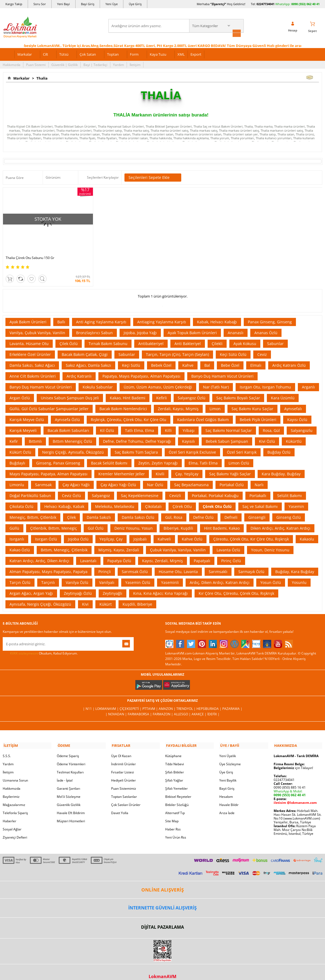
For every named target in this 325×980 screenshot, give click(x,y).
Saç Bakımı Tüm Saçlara (136, 444)
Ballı (61, 314)
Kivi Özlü (267, 433)
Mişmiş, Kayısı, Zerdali (119, 542)
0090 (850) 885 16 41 (290, 779)
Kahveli (164, 531)
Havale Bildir (229, 796)
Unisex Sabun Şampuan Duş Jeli (70, 390)
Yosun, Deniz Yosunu (270, 542)
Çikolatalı (153, 499)
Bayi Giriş (88, 4)
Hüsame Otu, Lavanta (178, 564)
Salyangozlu (302, 423)
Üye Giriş (135, 4)
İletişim (135, 64)
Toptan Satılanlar (124, 788)
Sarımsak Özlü (135, 564)
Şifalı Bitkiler (175, 764)
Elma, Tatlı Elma (203, 455)
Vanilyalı (107, 575)
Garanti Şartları (68, 780)
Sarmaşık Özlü (251, 564)
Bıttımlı (35, 433)
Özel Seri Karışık (242, 444)
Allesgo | (183, 706)
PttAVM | (151, 701)
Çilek (71, 509)
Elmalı (256, 357)
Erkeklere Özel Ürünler (30, 347)
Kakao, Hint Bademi (128, 390)
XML (181, 54)
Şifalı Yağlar (174, 772)
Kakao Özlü (20, 542)
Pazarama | (232, 701)
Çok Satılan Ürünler (126, 796)
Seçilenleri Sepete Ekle (153, 177)
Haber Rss (173, 821)
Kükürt (106, 596)
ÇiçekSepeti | (131, 701)
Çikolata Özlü (21, 499)
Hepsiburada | (209, 701)
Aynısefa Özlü (67, 412)
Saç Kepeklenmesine (140, 488)
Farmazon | (163, 706)
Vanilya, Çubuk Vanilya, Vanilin (37, 325)
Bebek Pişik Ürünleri (258, 412)
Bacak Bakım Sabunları (68, 423)
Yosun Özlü (271, 575)
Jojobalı (140, 531)
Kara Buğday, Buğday (281, 466)
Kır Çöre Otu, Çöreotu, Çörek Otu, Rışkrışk (236, 585)
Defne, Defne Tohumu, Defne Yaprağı (137, 433)
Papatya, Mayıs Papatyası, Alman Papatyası (141, 368)
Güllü (14, 520)
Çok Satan (88, 54)
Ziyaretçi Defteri (15, 829)
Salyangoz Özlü (192, 390)
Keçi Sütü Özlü (233, 347)
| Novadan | (117, 706)
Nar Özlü (155, 477)
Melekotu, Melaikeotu (115, 499)
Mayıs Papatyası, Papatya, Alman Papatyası (49, 466)
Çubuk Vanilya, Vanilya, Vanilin (178, 542)
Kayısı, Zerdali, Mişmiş (162, 553)
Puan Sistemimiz (124, 780)
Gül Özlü (96, 520)
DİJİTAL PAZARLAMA (162, 919)
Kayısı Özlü (297, 412)
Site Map (172, 813)
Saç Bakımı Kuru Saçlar (252, 401)
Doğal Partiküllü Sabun (30, 488)
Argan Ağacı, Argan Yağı (31, 585)
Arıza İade (227, 804)
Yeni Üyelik (228, 747)
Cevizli (175, 488)
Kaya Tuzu (158, 54)
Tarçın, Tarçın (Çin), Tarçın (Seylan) (177, 347)
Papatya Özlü (119, 553)
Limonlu (17, 477)
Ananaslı (236, 325)
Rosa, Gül (271, 423)
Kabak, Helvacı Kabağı (217, 314)
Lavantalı (88, 553)
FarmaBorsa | (140, 706)
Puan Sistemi (36, 64)
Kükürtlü (294, 433)
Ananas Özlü (266, 325)
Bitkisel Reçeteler (178, 788)
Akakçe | (199, 706)
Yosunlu (299, 575)
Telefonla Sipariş (15, 804)
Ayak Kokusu (245, 336)
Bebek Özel (161, 357)
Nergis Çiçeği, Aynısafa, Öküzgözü (73, 444)
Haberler (10, 813)
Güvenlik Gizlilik (69, 796)
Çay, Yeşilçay (187, 466)
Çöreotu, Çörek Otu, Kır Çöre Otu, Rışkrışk (251, 531)
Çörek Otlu (182, 499)
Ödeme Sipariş (68, 747)
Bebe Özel (230, 357)
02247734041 (265, 4)
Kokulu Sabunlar (98, 379)
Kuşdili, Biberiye (137, 596)
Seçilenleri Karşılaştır (103, 177)
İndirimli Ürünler (124, 756)
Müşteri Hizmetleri (71, 813)
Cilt (46, 54)
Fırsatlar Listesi (123, 764)
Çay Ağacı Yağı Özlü (118, 477)
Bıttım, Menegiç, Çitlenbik (64, 542)
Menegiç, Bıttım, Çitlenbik (33, 509)
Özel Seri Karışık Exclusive (192, 444)
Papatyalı (202, 553)
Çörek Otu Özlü (217, 499)
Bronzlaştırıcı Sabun (94, 325)
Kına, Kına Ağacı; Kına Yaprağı (160, 585)
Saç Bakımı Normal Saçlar (229, 423)
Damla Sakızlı (99, 509)
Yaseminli (170, 575)
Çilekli (217, 336)
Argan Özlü (20, 390)
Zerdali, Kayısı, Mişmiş (178, 401)
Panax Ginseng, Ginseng (270, 314)
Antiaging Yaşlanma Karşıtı (162, 314)
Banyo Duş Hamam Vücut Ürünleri (222, 368)
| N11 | (89, 701)
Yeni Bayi (63, 4)
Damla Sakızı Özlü (138, 509)
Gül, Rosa (174, 509)
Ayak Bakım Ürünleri (28, 314)
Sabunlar (275, 336)
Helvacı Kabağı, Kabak (64, 499)
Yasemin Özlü (138, 575)
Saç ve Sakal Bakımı (260, 499)
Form (134, 54)
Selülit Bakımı (290, 488)
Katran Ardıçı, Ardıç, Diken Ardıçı (39, 553)
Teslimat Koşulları (70, 764)
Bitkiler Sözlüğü (177, 796)
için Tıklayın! (293, 759)
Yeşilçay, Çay (111, 531)
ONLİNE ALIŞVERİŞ (162, 881)
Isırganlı (17, 531)
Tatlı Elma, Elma (140, 423)
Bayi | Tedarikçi (95, 64)
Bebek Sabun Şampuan (227, 433)
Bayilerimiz (11, 788)
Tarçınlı (48, 575)
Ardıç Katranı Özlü (289, 357)
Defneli (231, 509)
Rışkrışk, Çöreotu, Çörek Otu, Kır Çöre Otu (129, 412)
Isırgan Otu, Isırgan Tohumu (265, 379)
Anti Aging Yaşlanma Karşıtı (101, 314)
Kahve (188, 357)
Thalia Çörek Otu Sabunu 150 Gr (30, 250)
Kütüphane (173, 747)
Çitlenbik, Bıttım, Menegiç (54, 520)
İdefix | (213, 706)
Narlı (259, 477)
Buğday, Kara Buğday (295, 564)
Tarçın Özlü (20, 575)
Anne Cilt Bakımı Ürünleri (33, 368)
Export (196, 54)
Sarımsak (43, 477)
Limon (215, 401)
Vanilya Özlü (77, 575)
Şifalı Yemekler (176, 780)
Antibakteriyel (151, 336)
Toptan (113, 54)
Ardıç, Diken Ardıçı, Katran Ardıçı (220, 575)
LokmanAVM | (107, 701)
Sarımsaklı (218, 564)
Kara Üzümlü (283, 390)
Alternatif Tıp (175, 804)
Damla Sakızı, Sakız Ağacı (32, 357)
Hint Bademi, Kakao (222, 520)
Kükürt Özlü (20, 444)
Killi (168, 423)
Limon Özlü (239, 455)
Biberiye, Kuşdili (178, 520)
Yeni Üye (112, 4)
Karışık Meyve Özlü (27, 412)
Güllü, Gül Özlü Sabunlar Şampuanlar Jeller (49, 401)
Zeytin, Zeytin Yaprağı (158, 455)
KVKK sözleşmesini (24, 645)
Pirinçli (105, 564)
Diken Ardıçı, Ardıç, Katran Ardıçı (280, 520)
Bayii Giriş (227, 780)
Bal (207, 357)
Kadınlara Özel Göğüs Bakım (203, 412)
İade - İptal (65, 772)
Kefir (14, 433)
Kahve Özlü (192, 531)
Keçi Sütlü (131, 357)
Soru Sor (40, 4)
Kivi (85, 596)
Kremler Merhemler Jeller (122, 466)
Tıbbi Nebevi (175, 756)
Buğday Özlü (279, 444)
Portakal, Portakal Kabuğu (215, 488)
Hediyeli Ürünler (124, 772)
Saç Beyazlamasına (191, 477)
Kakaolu (307, 531)
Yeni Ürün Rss (176, 829)
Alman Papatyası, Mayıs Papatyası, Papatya (49, 564)
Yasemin (296, 499)
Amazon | (168, 701)
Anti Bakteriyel (188, 336)
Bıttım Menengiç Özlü (72, 433)
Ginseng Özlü (289, 509)
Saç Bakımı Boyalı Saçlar (238, 390)
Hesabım (226, 788)
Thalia (41, 78)
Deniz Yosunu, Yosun (134, 520)
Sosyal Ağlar (12, 821)
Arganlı (308, 379)
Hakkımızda (12, 64)
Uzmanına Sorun (15, 772)
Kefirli (162, 390)
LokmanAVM (162, 968)
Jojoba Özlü (78, 531)
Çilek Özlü (69, 336)
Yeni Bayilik (228, 772)
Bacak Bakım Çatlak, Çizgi (85, 347)
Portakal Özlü (232, 477)
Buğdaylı (17, 455)
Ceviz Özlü (71, 488)
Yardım (118, 64)
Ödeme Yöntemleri (71, 756)
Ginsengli (257, 509)
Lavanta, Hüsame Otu (29, 336)
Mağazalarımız (14, 796)
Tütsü (64, 54)
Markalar (25, 54)
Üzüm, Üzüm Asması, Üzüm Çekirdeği (158, 379)
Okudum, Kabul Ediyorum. (40, 646)
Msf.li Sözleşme (69, 788)
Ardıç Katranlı (79, 368)
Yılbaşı (189, 423)
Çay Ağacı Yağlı (76, 477)
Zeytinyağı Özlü (78, 585)
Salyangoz (101, 488)
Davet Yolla (120, 804)
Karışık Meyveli (23, 423)
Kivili (160, 466)
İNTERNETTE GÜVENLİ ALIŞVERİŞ (162, 899)
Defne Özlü (203, 509)
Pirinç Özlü (231, 553)
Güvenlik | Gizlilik (65, 64)
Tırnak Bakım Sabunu (108, 336)
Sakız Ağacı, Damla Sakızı (88, 357)
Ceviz (262, 347)
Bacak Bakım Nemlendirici (123, 401)
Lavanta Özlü (228, 542)
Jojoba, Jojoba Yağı (140, 325)
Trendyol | (186, 701)
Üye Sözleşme (230, 756)
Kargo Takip (14, 4)
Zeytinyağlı (112, 585)
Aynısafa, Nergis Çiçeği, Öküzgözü (40, 596)
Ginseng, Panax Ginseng (58, 455)
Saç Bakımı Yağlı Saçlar (230, 466)
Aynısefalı (293, 401)
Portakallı (258, 488)
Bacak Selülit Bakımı (109, 455)
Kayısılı (188, 433)
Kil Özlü (107, 423)
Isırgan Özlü (46, 531)
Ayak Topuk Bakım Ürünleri (192, 325)
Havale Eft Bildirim (71, 804)
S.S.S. (7, 747)
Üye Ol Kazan (121, 747)
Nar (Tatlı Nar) (216, 379)
